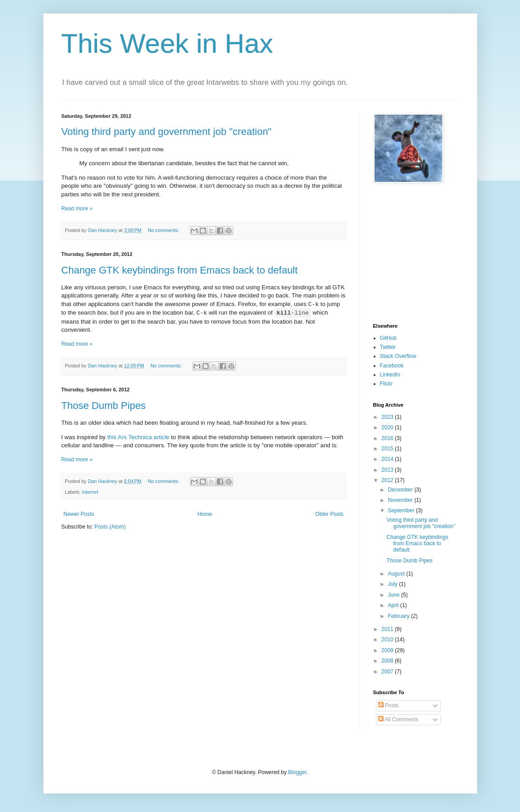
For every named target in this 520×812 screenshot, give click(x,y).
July (393, 584)
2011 (388, 629)
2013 (388, 470)
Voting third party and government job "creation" (167, 132)
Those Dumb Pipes (104, 406)
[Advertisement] (400, 253)
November (401, 500)
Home (205, 514)
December (401, 490)
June (394, 595)
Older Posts (330, 514)
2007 (388, 672)
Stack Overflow (398, 356)
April (394, 605)
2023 (388, 417)
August (397, 574)
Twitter (388, 347)
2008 (388, 661)
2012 (388, 480)
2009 (388, 650)
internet (90, 492)
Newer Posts (79, 514)
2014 (388, 459)
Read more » (77, 209)
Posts (388, 705)
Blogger (297, 772)
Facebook (392, 366)
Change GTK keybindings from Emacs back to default (180, 270)
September (402, 510)
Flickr (386, 384)
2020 (388, 427)
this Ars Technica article (138, 437)
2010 (388, 640)
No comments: (164, 230)
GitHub (388, 338)
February (399, 616)
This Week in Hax (167, 44)
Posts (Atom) (110, 527)
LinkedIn (390, 375)
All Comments (398, 719)
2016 (388, 438)
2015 (388, 449)
